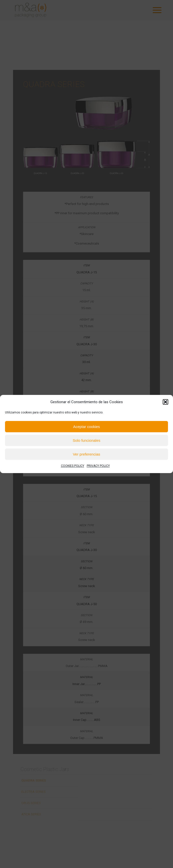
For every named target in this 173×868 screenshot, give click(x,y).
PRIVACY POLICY (98, 466)
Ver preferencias (86, 454)
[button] (165, 402)
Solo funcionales (86, 440)
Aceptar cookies (87, 427)
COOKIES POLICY (73, 466)
